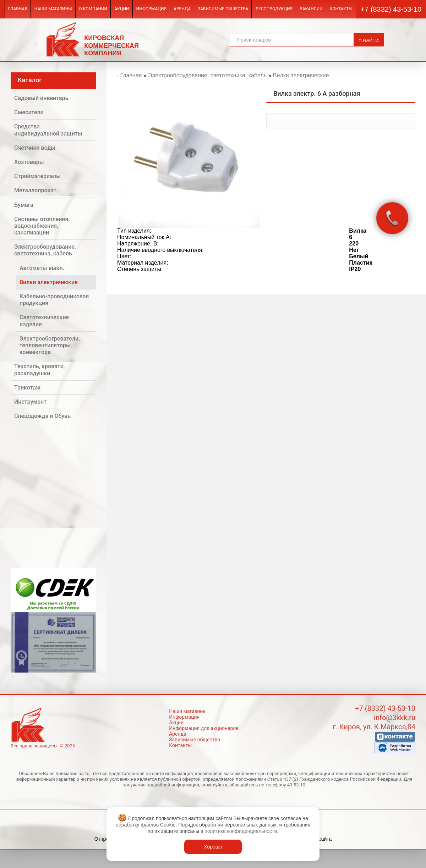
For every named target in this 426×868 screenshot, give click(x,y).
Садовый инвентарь (41, 98)
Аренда (182, 9)
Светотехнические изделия (44, 321)
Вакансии (311, 9)
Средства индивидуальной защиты (48, 130)
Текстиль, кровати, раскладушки (39, 370)
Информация (152, 9)
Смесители (29, 112)
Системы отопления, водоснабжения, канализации (42, 226)
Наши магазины (53, 9)
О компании (93, 9)
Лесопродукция (274, 9)
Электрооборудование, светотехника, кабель (45, 250)
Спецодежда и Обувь (42, 416)
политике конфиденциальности (241, 831)
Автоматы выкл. (42, 268)
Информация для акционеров (204, 728)
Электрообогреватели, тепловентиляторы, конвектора (50, 345)
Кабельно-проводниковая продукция (54, 300)
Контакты (341, 9)
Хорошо (213, 847)
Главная (18, 9)
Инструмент (30, 402)
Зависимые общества (223, 9)
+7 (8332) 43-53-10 (391, 9)
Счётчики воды (35, 148)
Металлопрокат (35, 190)
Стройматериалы (37, 176)
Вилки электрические (49, 282)
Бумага (24, 205)
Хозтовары (29, 162)
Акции (122, 9)
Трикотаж (27, 388)
